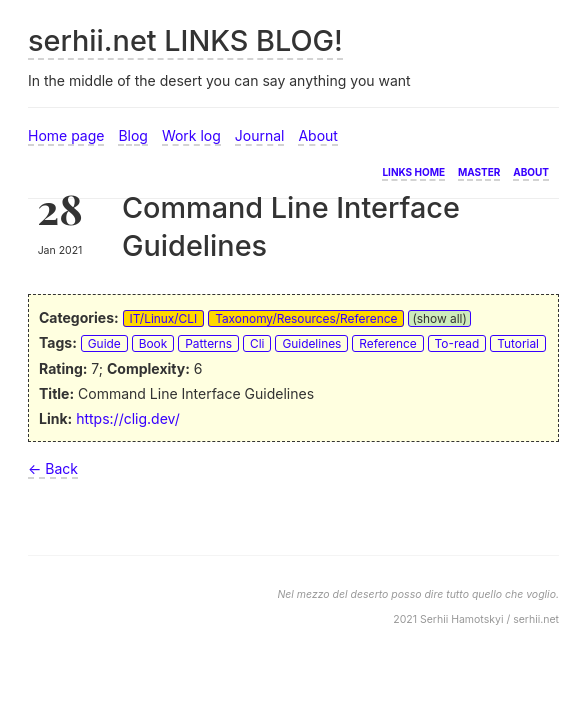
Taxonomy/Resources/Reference (306, 318)
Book (153, 343)
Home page (66, 135)
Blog (133, 135)
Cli (257, 343)
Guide (104, 343)
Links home (413, 170)
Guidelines (311, 343)
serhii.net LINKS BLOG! (185, 40)
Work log (191, 135)
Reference (387, 343)
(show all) (439, 318)
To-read (457, 343)
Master (479, 170)
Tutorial (518, 343)
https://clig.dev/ (128, 418)
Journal (260, 135)
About (317, 135)
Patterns (208, 343)
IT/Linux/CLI (164, 318)
